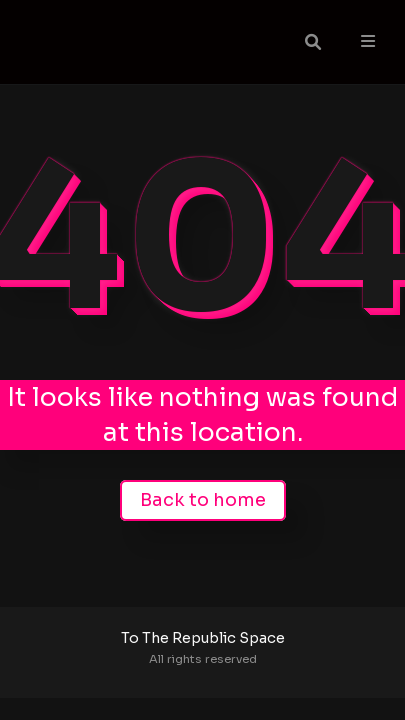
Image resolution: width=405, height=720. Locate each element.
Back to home (203, 500)
